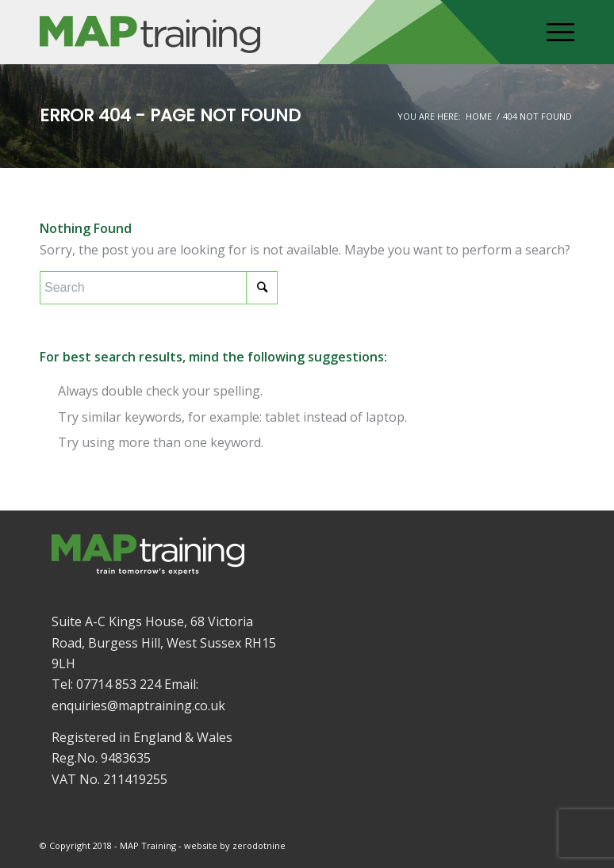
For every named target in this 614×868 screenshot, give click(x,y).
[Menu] (553, 32)
